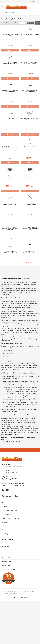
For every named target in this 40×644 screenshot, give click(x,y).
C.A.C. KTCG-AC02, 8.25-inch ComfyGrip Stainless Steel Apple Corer (30, 229)
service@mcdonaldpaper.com (16, 466)
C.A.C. (17, 442)
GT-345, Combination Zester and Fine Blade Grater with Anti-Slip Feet (10, 148)
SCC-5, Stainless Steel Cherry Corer (30, 34)
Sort (37, 23)
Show (17, 23)
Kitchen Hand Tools (6, 16)
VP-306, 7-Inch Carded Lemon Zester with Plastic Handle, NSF (10, 63)
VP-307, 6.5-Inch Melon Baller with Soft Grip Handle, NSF (30, 91)
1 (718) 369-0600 (11, 472)
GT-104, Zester (10, 119)
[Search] (20, 12)
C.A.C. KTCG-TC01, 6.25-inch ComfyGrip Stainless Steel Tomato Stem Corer (10, 229)
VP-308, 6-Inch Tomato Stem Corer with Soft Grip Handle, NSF (30, 63)
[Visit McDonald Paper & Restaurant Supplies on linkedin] (7, 490)
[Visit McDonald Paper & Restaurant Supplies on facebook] (3, 490)
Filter (30, 23)
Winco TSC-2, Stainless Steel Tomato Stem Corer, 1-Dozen (10, 204)
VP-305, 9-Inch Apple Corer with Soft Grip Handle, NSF (10, 91)
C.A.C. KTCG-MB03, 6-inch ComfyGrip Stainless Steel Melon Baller (10, 253)
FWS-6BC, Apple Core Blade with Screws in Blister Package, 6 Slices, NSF (10, 176)
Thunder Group (10, 442)
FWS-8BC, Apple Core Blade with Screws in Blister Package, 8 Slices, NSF (30, 176)
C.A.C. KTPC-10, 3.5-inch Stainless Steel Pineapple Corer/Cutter (30, 252)
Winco (3, 442)
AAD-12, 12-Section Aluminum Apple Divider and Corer (30, 119)
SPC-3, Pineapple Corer (30, 147)
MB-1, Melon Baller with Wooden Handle (10, 35)
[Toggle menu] (2, 7)
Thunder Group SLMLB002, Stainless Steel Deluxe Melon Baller (30, 204)
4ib (16, 593)
